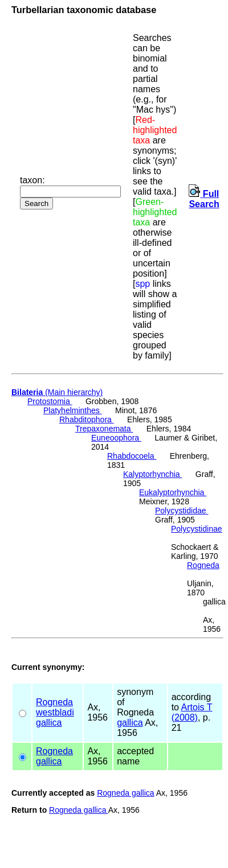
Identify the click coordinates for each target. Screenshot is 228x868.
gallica (49, 723)
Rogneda (203, 565)
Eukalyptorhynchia (173, 492)
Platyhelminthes (73, 410)
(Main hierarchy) (57, 392)
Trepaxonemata (104, 429)
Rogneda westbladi (55, 707)
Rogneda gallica (125, 793)
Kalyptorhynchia (153, 474)
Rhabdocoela (132, 456)
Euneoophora (116, 438)
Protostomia (50, 401)
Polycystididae (182, 511)
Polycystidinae (197, 529)
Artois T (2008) (192, 712)
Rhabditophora (87, 419)
